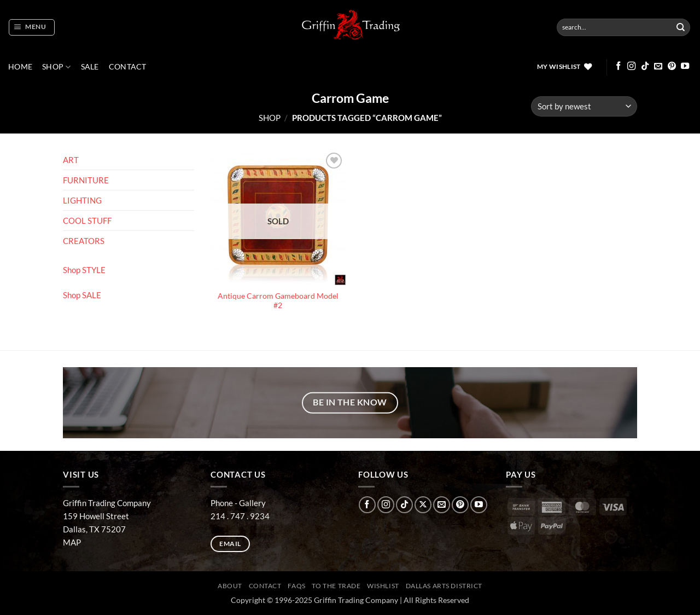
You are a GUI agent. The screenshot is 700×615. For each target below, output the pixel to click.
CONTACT (128, 67)
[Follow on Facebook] (618, 66)
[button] (31, 27)
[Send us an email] (658, 66)
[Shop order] (584, 106)
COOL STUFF (87, 221)
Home (20, 67)
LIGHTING (82, 200)
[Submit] (681, 27)
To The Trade (336, 586)
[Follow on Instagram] (631, 66)
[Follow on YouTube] (685, 66)
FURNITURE (86, 180)
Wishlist (383, 586)
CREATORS (84, 241)
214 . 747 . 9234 (240, 516)
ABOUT (230, 586)
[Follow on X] (423, 505)
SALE (90, 67)
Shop (57, 67)
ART (71, 160)
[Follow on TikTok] (645, 66)
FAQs (296, 586)
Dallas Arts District (444, 586)
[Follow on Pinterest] (672, 66)
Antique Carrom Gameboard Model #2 (278, 301)
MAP (72, 542)
